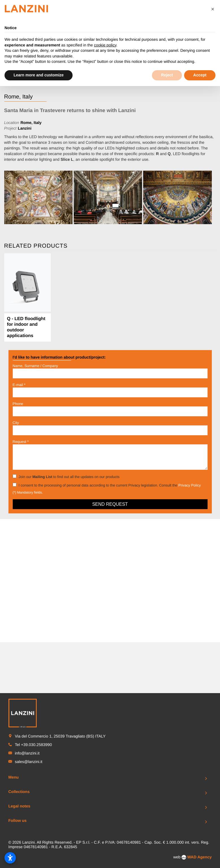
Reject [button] (167, 75)
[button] (213, 9)
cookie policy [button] (105, 45)
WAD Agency (200, 734)
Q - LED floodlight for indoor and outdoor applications (26, 327)
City (16, 423)
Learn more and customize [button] (39, 75)
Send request (110, 504)
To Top (110, 751)
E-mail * (19, 385)
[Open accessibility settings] (10, 858)
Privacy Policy (189, 485)
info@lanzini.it (27, 630)
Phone (18, 404)
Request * (21, 442)
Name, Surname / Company (35, 366)
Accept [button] (200, 75)
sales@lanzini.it (29, 638)
